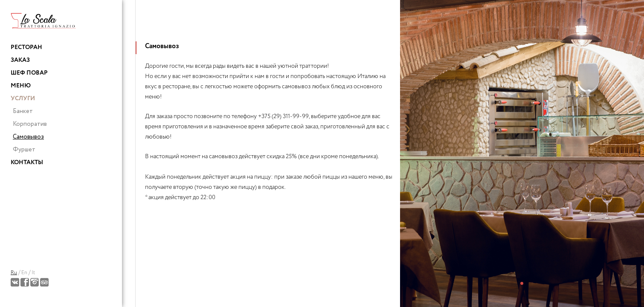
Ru (14, 273)
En (24, 273)
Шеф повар (29, 73)
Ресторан (26, 47)
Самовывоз (28, 137)
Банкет (23, 111)
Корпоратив (30, 124)
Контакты (27, 162)
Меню (21, 86)
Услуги (23, 98)
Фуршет (24, 150)
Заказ (20, 60)
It (33, 273)
